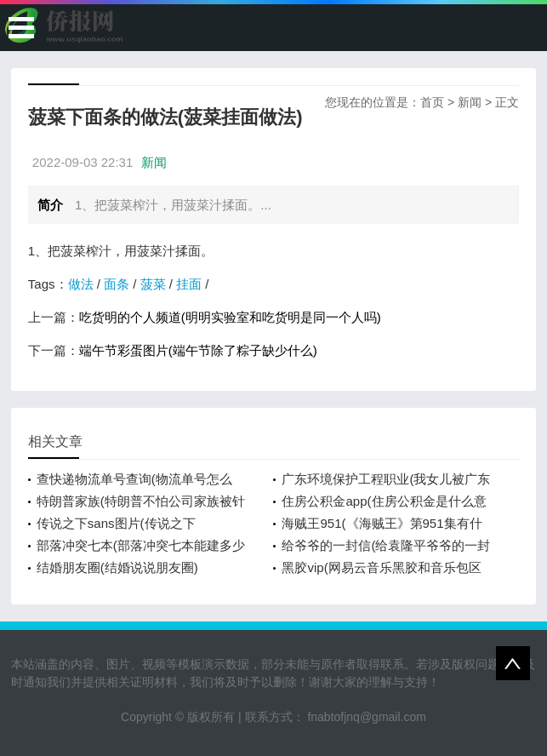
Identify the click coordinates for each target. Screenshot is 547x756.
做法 (81, 284)
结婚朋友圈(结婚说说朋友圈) (117, 567)
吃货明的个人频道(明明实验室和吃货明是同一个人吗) (230, 317)
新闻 (470, 102)
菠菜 (153, 284)
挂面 (189, 284)
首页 (432, 102)
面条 (117, 284)
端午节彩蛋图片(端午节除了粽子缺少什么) (198, 350)
